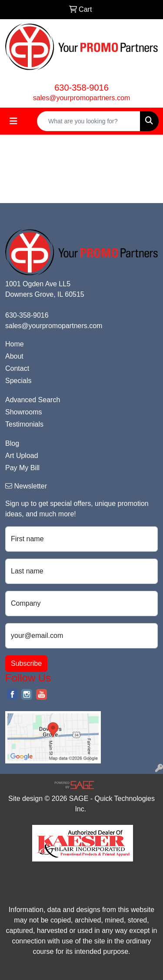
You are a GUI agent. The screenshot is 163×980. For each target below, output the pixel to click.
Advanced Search (33, 400)
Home (15, 344)
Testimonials (24, 424)
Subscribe (26, 663)
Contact (17, 368)
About (14, 356)
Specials (18, 381)
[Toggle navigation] (13, 121)
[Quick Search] (89, 121)
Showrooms (23, 412)
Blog (12, 443)
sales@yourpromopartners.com (81, 98)
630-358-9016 (81, 88)
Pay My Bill (22, 468)
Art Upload (22, 456)
